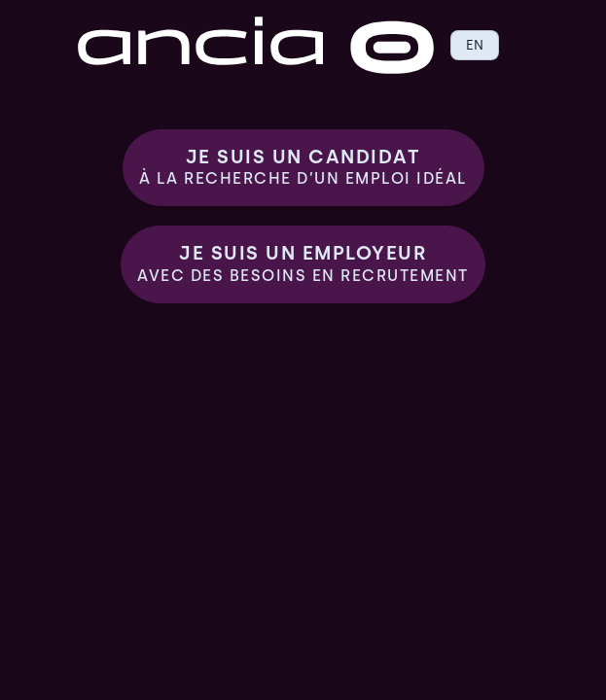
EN (475, 45)
